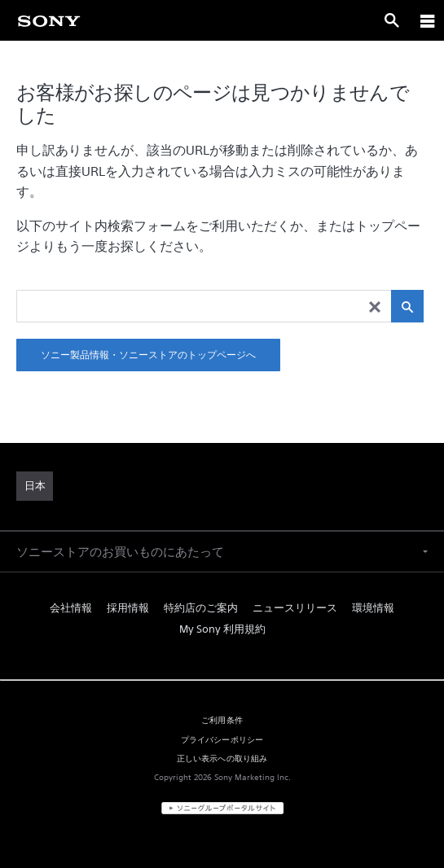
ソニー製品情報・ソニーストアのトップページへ (148, 355)
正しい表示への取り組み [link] (222, 758)
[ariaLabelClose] (427, 20)
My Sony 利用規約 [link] (222, 629)
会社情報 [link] (71, 608)
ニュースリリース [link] (295, 608)
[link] (49, 20)
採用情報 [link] (128, 608)
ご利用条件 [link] (222, 720)
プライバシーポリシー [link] (222, 739)
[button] (222, 552)
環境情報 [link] (373, 608)
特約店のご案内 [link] (201, 608)
